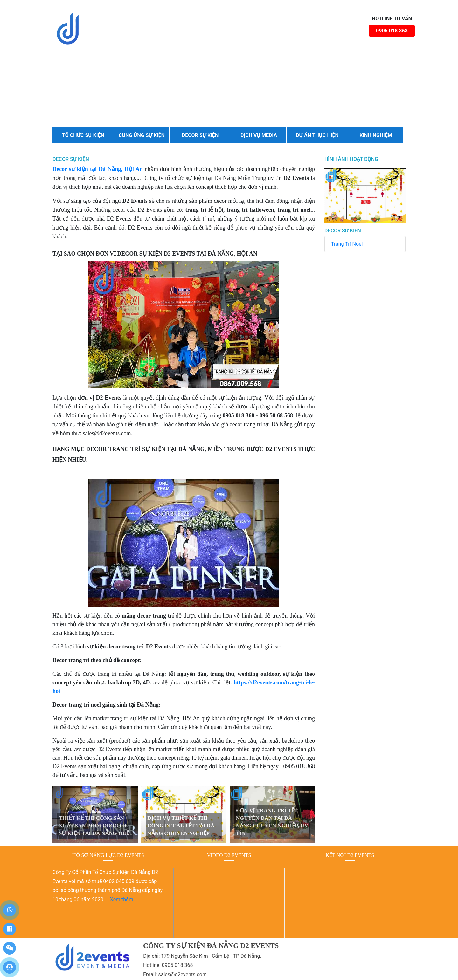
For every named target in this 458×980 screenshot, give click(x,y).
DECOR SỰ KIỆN (200, 135)
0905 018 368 (392, 31)
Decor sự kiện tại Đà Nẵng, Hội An (98, 169)
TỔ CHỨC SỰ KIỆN (83, 135)
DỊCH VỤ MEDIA (259, 135)
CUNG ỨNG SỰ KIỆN (142, 135)
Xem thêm (122, 899)
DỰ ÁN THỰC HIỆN (317, 135)
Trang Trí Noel (347, 244)
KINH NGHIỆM (376, 135)
